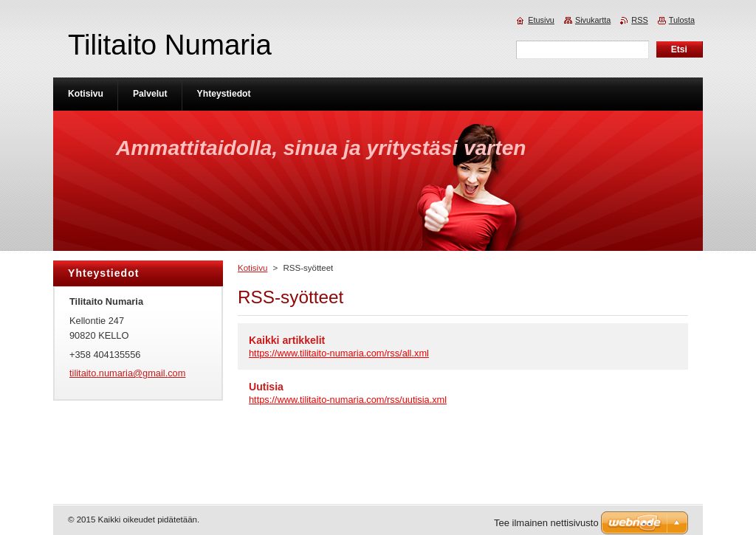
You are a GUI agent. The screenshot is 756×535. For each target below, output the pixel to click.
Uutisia (266, 387)
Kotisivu (252, 268)
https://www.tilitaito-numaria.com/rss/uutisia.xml (348, 400)
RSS (639, 20)
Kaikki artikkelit (287, 340)
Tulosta (682, 20)
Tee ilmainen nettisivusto (546, 523)
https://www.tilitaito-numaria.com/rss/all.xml (339, 353)
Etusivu (541, 20)
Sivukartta (593, 20)
